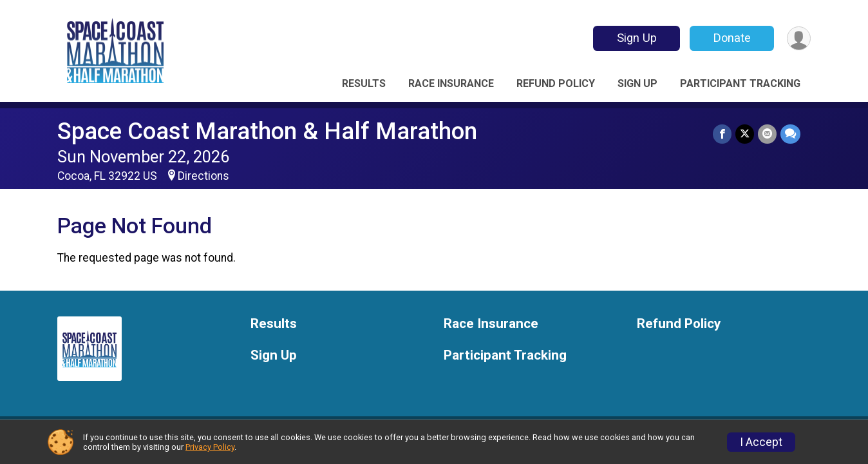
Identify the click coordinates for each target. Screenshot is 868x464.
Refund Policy (556, 83)
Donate (732, 38)
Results (364, 83)
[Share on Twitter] (745, 134)
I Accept (761, 442)
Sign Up (637, 38)
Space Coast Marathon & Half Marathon (267, 131)
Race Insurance (451, 83)
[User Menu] (799, 38)
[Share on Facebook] (722, 134)
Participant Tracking (740, 83)
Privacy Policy (210, 447)
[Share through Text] (790, 134)
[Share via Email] (767, 134)
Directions (203, 176)
